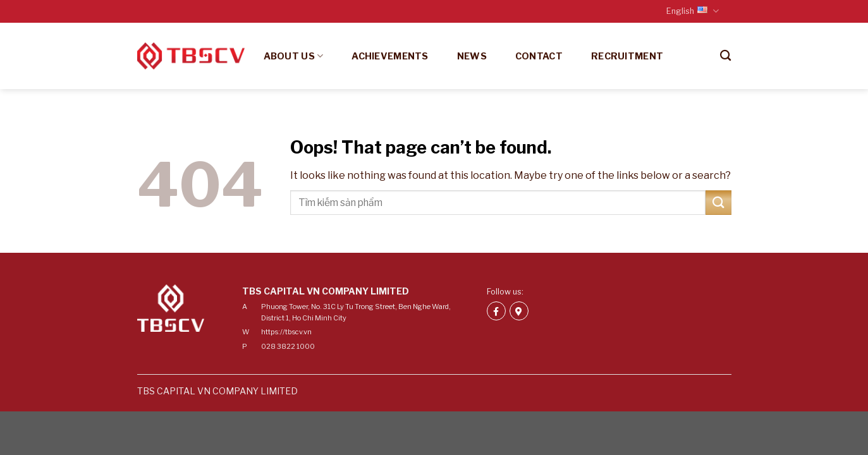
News (472, 56)
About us (294, 56)
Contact (539, 56)
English (693, 11)
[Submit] (718, 203)
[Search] (725, 56)
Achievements (390, 56)
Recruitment (627, 56)
